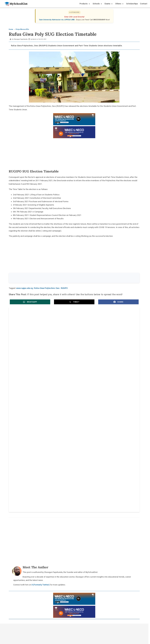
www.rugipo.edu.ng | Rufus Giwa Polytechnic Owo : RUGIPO (42, 288)
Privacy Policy (92, 496)
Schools (97, 4)
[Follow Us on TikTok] (68, 491)
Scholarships (132, 4)
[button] (30, 302)
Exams (108, 4)
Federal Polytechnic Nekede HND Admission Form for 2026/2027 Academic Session (104, 377)
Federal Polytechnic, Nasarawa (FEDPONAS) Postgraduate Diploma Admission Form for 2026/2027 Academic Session (40, 400)
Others (119, 4)
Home (53, 496)
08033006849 (99, 20)
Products (85, 4)
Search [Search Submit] (132, 278)
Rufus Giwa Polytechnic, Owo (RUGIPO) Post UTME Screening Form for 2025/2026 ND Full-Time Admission (41, 355)
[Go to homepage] (15, 4)
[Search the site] (69, 278)
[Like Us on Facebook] (78, 491)
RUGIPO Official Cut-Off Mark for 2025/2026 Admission (36, 332)
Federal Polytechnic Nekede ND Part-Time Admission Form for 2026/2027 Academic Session (103, 355)
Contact (144, 4)
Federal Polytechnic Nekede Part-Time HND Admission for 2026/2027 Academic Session (42, 377)
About (64, 496)
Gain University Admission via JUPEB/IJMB (57, 20)
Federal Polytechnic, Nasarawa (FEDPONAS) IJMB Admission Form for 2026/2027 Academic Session (106, 400)
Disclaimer (76, 496)
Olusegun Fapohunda (21, 39)
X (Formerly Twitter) (41, 449)
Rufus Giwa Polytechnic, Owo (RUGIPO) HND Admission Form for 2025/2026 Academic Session (104, 333)
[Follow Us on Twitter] (73, 491)
